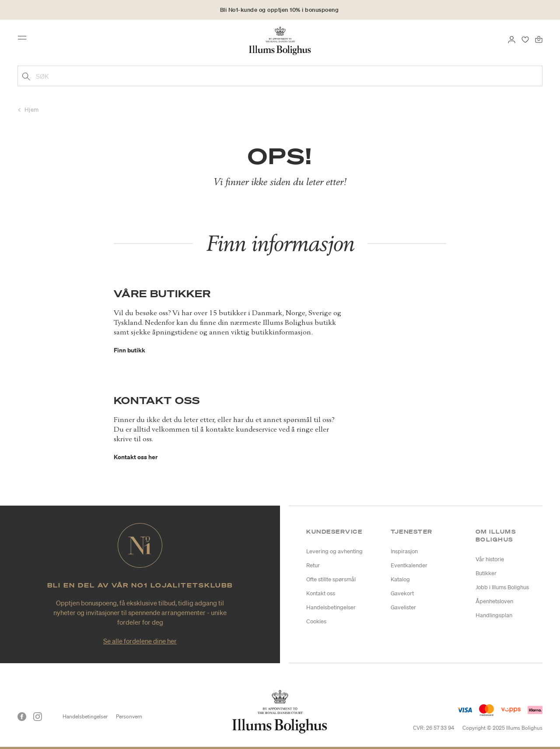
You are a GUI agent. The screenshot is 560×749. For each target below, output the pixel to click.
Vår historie (490, 559)
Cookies (316, 621)
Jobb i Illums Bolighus (502, 587)
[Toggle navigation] (25, 40)
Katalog (400, 579)
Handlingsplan (494, 615)
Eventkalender (409, 565)
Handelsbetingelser (331, 607)
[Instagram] (38, 717)
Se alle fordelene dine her (140, 641)
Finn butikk (129, 350)
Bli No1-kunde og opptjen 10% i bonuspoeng (280, 10)
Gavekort (402, 593)
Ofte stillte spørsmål (331, 579)
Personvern (129, 716)
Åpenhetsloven (494, 601)
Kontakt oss (321, 593)
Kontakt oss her (136, 457)
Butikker (486, 573)
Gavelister (403, 607)
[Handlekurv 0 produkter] (539, 39)
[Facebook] (22, 717)
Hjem (32, 110)
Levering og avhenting (334, 551)
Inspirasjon (404, 551)
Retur (313, 565)
